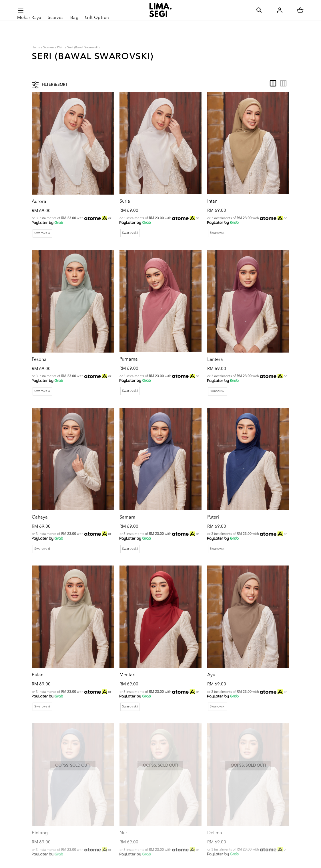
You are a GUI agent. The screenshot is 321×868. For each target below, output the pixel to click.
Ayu (192, 630)
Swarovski (42, 222)
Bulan (38, 630)
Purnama (119, 336)
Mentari (118, 630)
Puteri (194, 483)
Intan (193, 189)
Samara (118, 483)
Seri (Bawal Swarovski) (83, 48)
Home (36, 48)
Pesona (39, 337)
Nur (114, 777)
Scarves (49, 48)
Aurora (39, 189)
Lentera (196, 337)
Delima (195, 777)
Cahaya (40, 483)
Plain (61, 48)
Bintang (40, 777)
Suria (115, 189)
